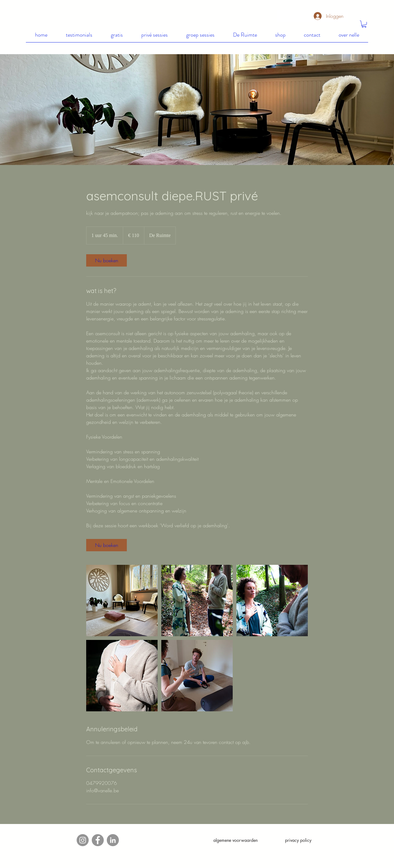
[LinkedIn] (113, 840)
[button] (364, 24)
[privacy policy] (298, 840)
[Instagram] (83, 840)
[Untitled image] (122, 601)
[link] (107, 260)
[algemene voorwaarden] (235, 840)
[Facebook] (98, 840)
